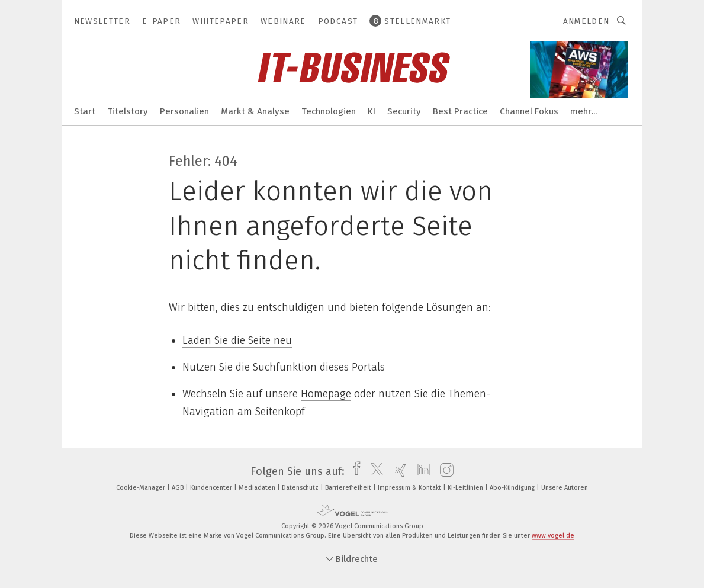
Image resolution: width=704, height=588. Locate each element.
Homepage (326, 394)
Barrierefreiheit (349, 488)
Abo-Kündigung (513, 488)
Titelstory (128, 111)
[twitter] (374, 471)
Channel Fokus (529, 111)
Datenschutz (301, 488)
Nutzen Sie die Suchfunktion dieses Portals (284, 367)
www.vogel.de (553, 536)
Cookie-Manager (142, 488)
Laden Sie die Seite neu (237, 340)
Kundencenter (212, 488)
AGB (179, 488)
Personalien (184, 111)
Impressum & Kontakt (410, 488)
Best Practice (460, 111)
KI (372, 111)
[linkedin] (421, 471)
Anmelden (586, 21)
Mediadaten (258, 488)
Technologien (329, 111)
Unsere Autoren (565, 488)
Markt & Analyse (255, 111)
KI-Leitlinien (466, 488)
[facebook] (354, 471)
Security (404, 111)
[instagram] (444, 471)
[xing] (398, 471)
